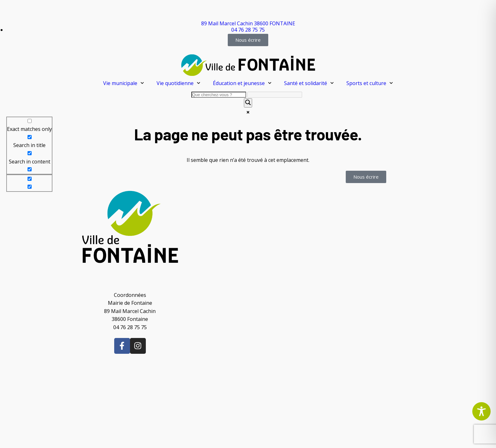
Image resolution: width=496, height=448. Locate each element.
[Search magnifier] (248, 103)
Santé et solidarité (309, 83)
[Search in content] (30, 153)
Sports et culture (370, 83)
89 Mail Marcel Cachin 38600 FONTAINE (248, 23)
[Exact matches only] (30, 121)
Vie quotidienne (178, 83)
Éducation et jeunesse (242, 83)
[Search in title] (30, 137)
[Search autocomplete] (275, 95)
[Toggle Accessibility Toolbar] (481, 411)
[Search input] (219, 95)
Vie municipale (124, 83)
